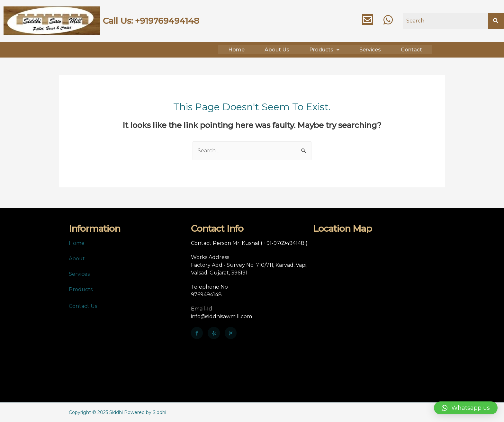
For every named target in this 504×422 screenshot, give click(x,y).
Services (370, 49)
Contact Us (83, 306)
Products (324, 49)
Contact (411, 49)
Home (236, 49)
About (77, 258)
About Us (277, 49)
